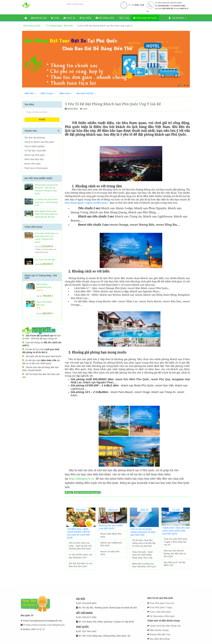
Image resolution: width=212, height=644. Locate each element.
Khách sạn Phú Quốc (35, 155)
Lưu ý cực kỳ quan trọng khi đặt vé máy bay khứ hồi (143, 532)
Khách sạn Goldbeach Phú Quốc (111, 544)
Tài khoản (177, 18)
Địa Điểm (86, 18)
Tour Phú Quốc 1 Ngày (161, 607)
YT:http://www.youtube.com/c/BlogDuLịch (44, 625)
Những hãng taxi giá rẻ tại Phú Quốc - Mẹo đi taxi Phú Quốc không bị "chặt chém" (46, 189)
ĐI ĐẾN (42, 120)
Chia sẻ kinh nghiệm (35, 146)
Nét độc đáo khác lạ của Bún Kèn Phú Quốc (81, 565)
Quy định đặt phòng (160, 639)
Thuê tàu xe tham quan (36, 168)
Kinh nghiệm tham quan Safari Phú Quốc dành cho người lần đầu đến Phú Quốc (46, 215)
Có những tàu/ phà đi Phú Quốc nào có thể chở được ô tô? (46, 202)
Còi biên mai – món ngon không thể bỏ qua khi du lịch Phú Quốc (79, 533)
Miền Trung (47, 93)
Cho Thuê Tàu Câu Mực (45, 260)
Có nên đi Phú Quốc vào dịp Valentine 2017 (81, 556)
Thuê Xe (69, 18)
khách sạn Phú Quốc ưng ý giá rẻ (87, 493)
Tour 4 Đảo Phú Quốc (160, 612)
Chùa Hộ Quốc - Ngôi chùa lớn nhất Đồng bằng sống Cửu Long (142, 555)
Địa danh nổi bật (86, 93)
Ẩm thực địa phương (35, 137)
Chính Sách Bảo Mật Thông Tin (165, 626)
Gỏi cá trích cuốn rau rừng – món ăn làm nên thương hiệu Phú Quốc (80, 546)
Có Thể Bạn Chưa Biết (35, 151)
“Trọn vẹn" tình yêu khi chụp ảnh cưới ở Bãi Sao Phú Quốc (176, 531)
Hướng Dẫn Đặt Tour (160, 634)
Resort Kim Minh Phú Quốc (111, 535)
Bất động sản (105, 18)
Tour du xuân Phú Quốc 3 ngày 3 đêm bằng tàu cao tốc (176, 542)
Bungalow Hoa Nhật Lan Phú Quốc (111, 527)
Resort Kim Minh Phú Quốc (44, 303)
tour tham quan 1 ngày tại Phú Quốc (87, 203)
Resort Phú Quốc (33, 164)
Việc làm (124, 18)
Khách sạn (39, 18)
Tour (55, 18)
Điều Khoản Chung (159, 630)
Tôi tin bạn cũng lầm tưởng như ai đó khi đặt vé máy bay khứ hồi (144, 543)
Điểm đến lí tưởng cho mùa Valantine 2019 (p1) (144, 565)
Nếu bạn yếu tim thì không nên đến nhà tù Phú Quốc (175, 553)
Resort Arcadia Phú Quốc (110, 553)
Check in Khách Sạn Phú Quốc (39, 142)
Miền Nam (65, 93)
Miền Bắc (30, 93)
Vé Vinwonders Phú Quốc (162, 616)
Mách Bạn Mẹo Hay (34, 159)
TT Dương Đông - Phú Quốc (60, 26)
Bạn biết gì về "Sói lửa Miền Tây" (175, 564)
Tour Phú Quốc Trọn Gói (162, 603)
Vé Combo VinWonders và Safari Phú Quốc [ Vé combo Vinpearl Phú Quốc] (47, 238)
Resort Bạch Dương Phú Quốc (44, 286)
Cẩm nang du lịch (145, 18)
